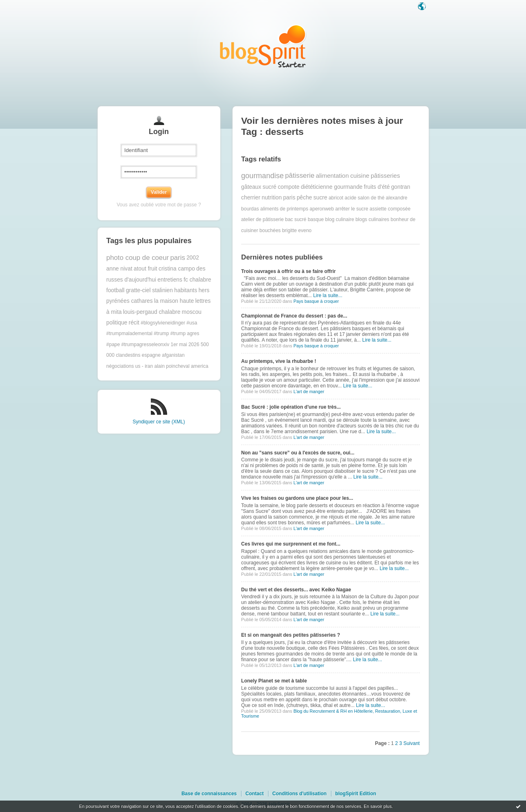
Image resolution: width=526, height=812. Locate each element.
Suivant (412, 743)
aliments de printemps (284, 209)
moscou (192, 312)
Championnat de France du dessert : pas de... (294, 316)
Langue (423, 7)
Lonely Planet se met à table (274, 681)
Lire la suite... (328, 295)
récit (134, 323)
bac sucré (296, 219)
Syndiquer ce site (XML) (159, 422)
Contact (254, 794)
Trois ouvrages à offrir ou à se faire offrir (288, 271)
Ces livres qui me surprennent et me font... (291, 544)
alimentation (332, 176)
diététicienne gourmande (332, 187)
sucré (270, 187)
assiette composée (390, 209)
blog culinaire (340, 219)
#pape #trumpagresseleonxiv (138, 344)
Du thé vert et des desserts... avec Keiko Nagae (296, 590)
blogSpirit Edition (356, 794)
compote (289, 187)
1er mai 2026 (185, 344)
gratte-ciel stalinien (149, 290)
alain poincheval (172, 366)
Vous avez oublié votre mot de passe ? (159, 205)
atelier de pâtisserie (262, 219)
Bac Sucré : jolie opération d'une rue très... (291, 407)
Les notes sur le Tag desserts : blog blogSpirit (263, 46)
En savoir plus (378, 806)
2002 (193, 258)
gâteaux (251, 187)
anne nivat (119, 269)
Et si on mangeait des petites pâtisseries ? (291, 635)
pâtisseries (385, 176)
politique (117, 323)
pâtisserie (300, 176)
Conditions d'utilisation (299, 794)
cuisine (360, 176)
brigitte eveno (297, 230)
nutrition (272, 198)
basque (316, 219)
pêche (304, 198)
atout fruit (145, 269)
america (200, 366)
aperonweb (322, 209)
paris (177, 258)
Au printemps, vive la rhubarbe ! (279, 361)
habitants (186, 290)
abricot (336, 198)
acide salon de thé (364, 198)
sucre (320, 198)
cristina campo (177, 269)
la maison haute (174, 301)
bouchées (270, 230)
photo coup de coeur (138, 258)
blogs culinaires (373, 219)
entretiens (170, 280)
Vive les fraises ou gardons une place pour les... (297, 498)
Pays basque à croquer (316, 301)
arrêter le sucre (352, 209)
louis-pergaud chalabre (152, 312)
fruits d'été (377, 187)
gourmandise (262, 176)
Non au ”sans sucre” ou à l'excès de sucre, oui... (298, 453)
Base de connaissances (209, 794)
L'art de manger (309, 391)
